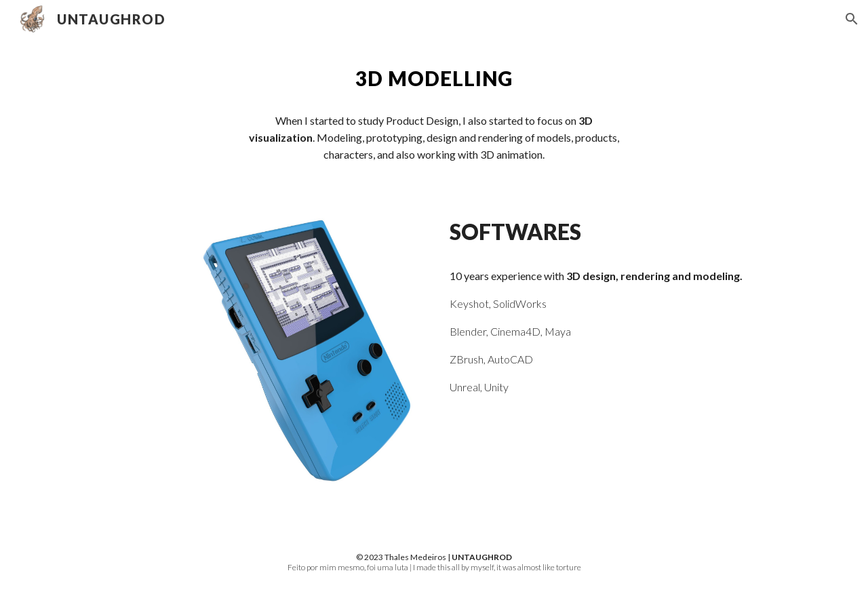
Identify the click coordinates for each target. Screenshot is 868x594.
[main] (434, 79)
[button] (852, 19)
